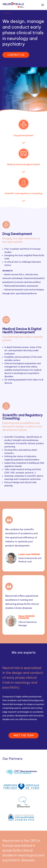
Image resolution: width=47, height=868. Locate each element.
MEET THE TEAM (24, 735)
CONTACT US (16, 55)
